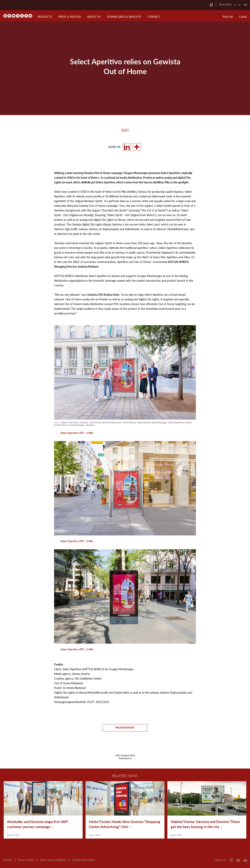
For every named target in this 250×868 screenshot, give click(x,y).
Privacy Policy (26, 860)
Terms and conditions (53, 860)
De (245, 5)
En (239, 5)
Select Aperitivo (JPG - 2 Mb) (77, 433)
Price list (228, 17)
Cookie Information (83, 860)
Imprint (8, 860)
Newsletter (225, 4)
